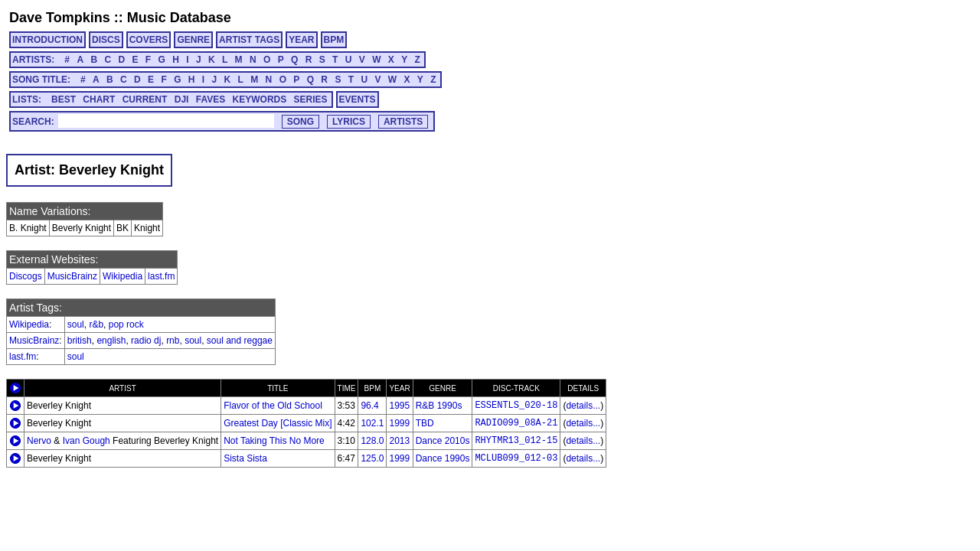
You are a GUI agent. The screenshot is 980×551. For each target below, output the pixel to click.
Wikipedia (122, 276)
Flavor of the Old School (273, 406)
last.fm (161, 276)
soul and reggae (240, 341)
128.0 (372, 441)
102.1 (372, 423)
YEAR (301, 40)
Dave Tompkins (60, 18)
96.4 (369, 406)
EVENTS (358, 99)
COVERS (149, 40)
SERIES (311, 99)
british (80, 341)
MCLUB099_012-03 (516, 458)
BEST (64, 99)
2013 (399, 441)
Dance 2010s (443, 441)
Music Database (179, 18)
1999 (399, 423)
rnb (173, 341)
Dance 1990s (443, 458)
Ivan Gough (87, 441)
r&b (96, 324)
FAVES (211, 99)
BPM (334, 40)
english (111, 341)
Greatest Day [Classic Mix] (278, 423)
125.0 (372, 458)
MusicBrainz (72, 276)
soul (76, 324)
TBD (425, 423)
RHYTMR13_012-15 (516, 441)
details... (583, 406)
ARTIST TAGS (249, 40)
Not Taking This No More (274, 441)
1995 (399, 406)
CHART (99, 99)
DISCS (106, 40)
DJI (182, 99)
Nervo (39, 441)
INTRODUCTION (47, 40)
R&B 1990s (439, 406)
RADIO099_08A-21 (516, 423)
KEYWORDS (260, 99)
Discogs (26, 276)
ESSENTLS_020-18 (516, 406)
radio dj (146, 341)
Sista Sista (245, 458)
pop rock (126, 324)
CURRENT (145, 99)
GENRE (193, 40)
